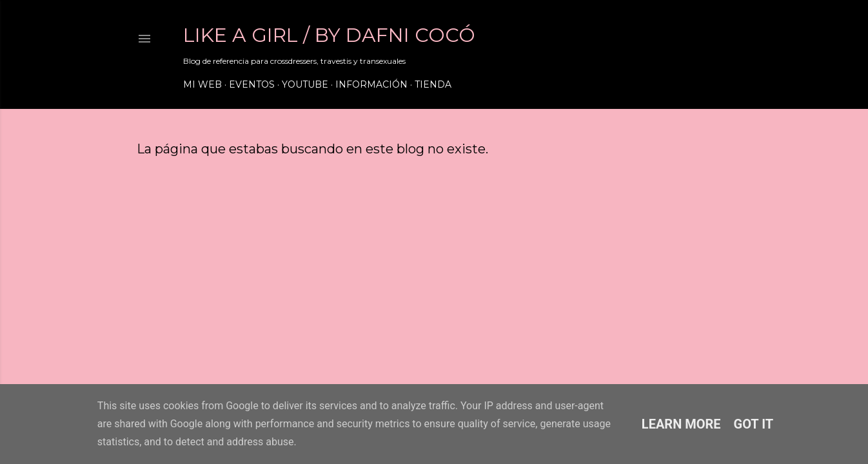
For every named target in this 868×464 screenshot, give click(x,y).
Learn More (681, 424)
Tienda (433, 84)
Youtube (305, 84)
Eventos (252, 84)
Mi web (202, 84)
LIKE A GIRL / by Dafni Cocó (329, 35)
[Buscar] (711, 39)
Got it (754, 424)
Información (371, 84)
